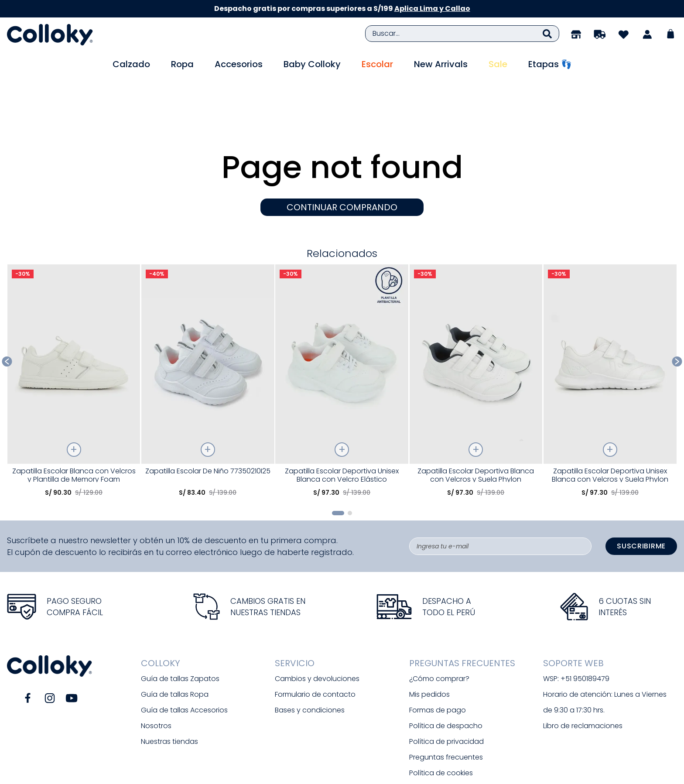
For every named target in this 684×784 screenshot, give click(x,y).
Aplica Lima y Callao (432, 9)
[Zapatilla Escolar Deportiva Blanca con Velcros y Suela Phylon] (476, 337)
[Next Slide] (677, 314)
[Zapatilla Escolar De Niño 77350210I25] (208, 337)
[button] (338, 466)
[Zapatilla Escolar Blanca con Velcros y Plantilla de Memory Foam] (74, 337)
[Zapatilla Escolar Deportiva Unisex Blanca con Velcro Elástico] (342, 337)
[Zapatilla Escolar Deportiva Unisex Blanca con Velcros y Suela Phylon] (610, 337)
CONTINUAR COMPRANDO (342, 160)
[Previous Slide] (7, 314)
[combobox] (462, 34)
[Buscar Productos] (547, 34)
